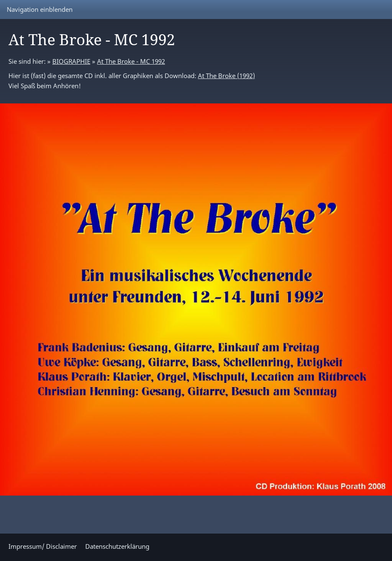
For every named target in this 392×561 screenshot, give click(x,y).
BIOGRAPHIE (71, 61)
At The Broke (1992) (226, 76)
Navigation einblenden (40, 9)
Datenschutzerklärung (117, 546)
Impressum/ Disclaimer (43, 546)
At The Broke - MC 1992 (131, 61)
